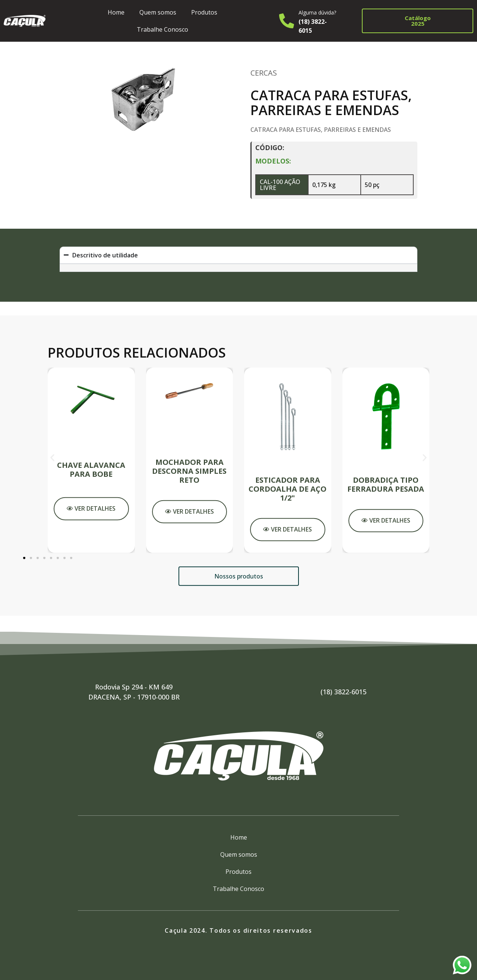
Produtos (204, 12)
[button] (52, 619)
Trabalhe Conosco (162, 29)
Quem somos (158, 12)
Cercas (264, 73)
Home (116, 12)
